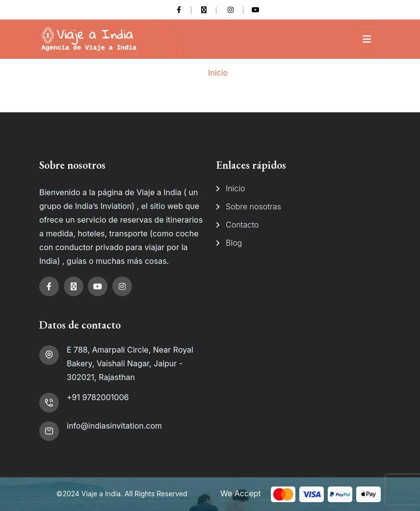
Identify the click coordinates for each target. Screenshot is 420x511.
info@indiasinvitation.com (114, 426)
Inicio (218, 73)
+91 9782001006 (98, 397)
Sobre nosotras (253, 206)
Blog (234, 243)
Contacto (242, 225)
